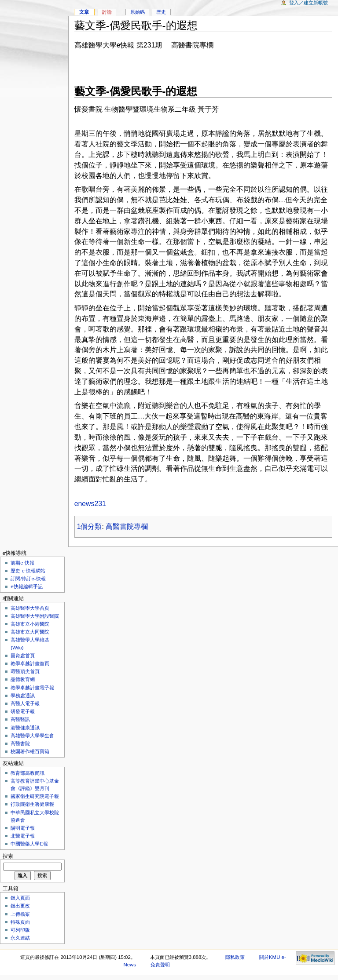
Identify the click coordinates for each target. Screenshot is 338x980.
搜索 (8, 856)
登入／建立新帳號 (309, 3)
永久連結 (20, 938)
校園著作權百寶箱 (30, 751)
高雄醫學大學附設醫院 (35, 616)
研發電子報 (23, 711)
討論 (107, 12)
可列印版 (20, 930)
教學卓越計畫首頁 (30, 663)
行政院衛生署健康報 (32, 804)
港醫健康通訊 (25, 728)
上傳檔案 (20, 914)
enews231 (90, 504)
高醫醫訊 (20, 719)
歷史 (161, 12)
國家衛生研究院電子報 (35, 796)
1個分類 (90, 526)
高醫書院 (20, 743)
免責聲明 (160, 965)
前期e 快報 (22, 563)
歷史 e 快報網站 (30, 571)
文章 (84, 12)
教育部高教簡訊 (28, 773)
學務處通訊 (23, 696)
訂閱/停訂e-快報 (28, 579)
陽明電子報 (23, 828)
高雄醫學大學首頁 (30, 608)
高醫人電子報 (25, 703)
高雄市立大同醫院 (30, 632)
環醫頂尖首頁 (25, 671)
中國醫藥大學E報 (29, 844)
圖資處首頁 (23, 656)
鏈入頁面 (20, 898)
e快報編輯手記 (26, 587)
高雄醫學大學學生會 (32, 736)
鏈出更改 (20, 906)
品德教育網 (23, 679)
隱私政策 (235, 957)
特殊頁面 (20, 922)
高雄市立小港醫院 (30, 624)
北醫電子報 (23, 836)
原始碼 (138, 12)
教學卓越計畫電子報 (32, 688)
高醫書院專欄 (127, 526)
